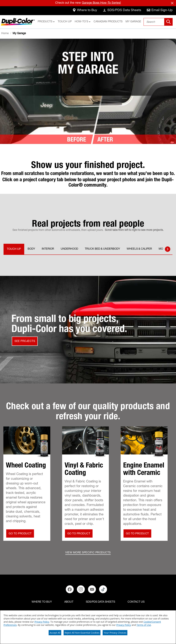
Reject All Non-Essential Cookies (82, 633)
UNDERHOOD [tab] (69, 249)
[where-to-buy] (84, 11)
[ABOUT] (69, 602)
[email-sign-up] (160, 11)
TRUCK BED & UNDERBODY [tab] (102, 249)
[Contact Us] (136, 602)
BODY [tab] (31, 249)
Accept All (55, 633)
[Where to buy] (42, 602)
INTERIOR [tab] (48, 249)
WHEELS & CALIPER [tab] (139, 249)
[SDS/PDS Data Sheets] (100, 602)
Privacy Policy (42, 622)
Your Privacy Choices (115, 633)
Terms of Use (144, 625)
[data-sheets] (121, 11)
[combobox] (158, 22)
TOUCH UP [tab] (14, 249)
